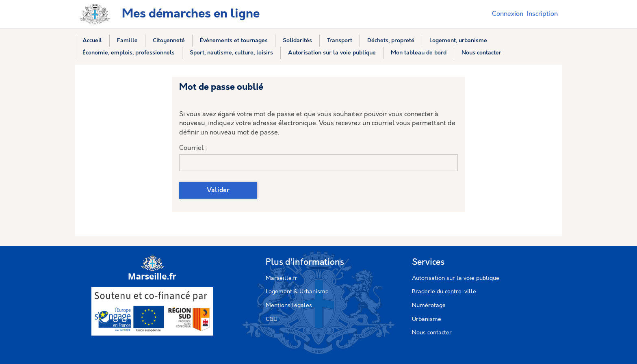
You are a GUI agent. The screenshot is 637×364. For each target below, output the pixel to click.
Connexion (508, 14)
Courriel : (193, 148)
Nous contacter (432, 333)
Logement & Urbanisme (297, 292)
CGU (272, 319)
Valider (218, 190)
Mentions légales (289, 305)
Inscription (542, 14)
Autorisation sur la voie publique (456, 278)
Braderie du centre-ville (444, 292)
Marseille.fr (282, 278)
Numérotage (429, 305)
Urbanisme (427, 319)
